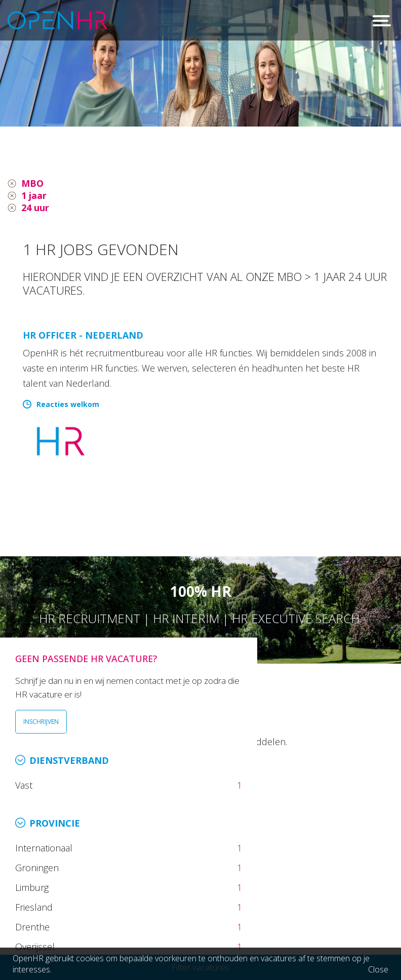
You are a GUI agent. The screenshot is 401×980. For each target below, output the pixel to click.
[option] (200, 63)
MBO (32, 183)
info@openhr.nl (85, 900)
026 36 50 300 (82, 886)
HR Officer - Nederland (83, 335)
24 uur (35, 208)
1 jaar (34, 195)
